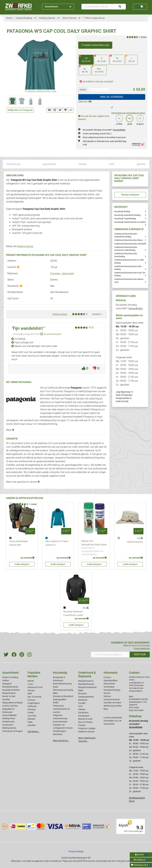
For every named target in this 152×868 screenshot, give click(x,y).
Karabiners (83, 713)
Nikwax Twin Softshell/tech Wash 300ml (94, 548)
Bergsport (7, 684)
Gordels (82, 703)
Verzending (109, 687)
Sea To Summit (34, 697)
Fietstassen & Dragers (12, 731)
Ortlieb (31, 713)
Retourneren (109, 684)
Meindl (31, 681)
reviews (83, 164)
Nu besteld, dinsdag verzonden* (104, 130)
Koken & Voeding (10, 677)
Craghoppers (34, 703)
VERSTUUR (140, 654)
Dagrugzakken (60, 699)
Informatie (111, 673)
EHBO (56, 703)
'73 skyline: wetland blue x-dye (95, 45)
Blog (106, 709)
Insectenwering (60, 718)
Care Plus (32, 716)
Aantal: (83, 90)
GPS (80, 706)
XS (85, 59)
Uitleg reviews (60, 314)
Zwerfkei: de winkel (112, 703)
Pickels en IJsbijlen (87, 728)
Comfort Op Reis (10, 706)
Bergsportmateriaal (87, 687)
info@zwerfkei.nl (124, 398)
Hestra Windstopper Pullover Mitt (19, 543)
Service (107, 693)
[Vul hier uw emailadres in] (110, 655)
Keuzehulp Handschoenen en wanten (130, 222)
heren (61, 406)
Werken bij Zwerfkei (112, 706)
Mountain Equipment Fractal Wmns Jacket (73, 613)
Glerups (31, 690)
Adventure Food (35, 687)
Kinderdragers (60, 731)
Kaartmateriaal (60, 722)
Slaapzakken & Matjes (12, 703)
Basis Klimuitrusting (62, 684)
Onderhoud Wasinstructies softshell (130, 244)
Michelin (31, 719)
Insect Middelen (10, 715)
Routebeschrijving (112, 690)
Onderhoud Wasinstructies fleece (129, 240)
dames (50, 406)
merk (112, 164)
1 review (143, 37)
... (34, 18)
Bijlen (55, 693)
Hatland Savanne (135, 542)
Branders (83, 694)
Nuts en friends (85, 722)
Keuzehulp (60, 673)
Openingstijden (111, 680)
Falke (30, 722)
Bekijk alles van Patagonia (20, 110)
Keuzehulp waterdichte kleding (127, 215)
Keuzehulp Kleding (122, 211)
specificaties (49, 164)
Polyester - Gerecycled (62, 273)
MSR (30, 694)
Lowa (30, 684)
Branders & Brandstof (63, 696)
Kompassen (84, 716)
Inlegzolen (58, 715)
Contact (107, 677)
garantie (141, 164)
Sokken (6, 680)
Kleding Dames (25, 246)
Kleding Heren (9, 718)
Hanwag (32, 709)
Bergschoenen (9, 693)
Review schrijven (130, 195)
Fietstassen (58, 706)
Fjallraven (32, 706)
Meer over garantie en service (23, 482)
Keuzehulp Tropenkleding (125, 219)
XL (83, 69)
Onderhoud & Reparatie (87, 674)
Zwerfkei (32, 725)
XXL (98, 69)
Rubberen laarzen (86, 732)
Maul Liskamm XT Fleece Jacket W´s (57, 543)
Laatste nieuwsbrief (113, 718)
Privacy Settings (76, 851)
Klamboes (58, 734)
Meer (10, 430)
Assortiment (58, 7)
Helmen (82, 709)
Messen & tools (85, 719)
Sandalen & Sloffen (11, 690)
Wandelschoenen (10, 687)
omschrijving (13, 164)
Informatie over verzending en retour (128, 113)
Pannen (82, 725)
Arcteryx (31, 700)
